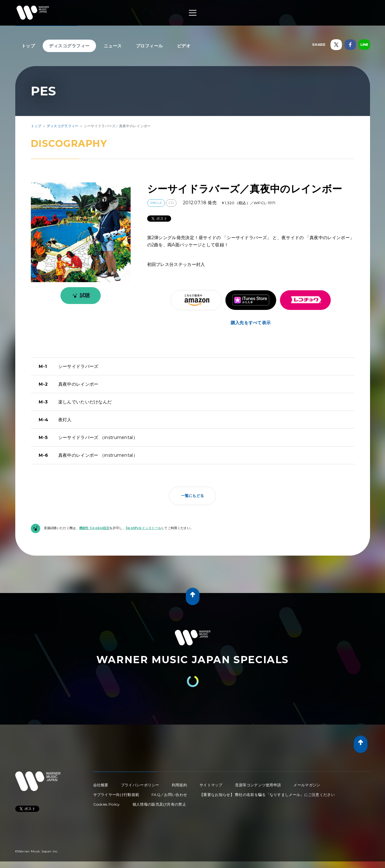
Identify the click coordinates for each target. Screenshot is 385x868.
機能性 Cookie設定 (94, 528)
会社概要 (101, 785)
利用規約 (179, 785)
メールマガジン (307, 785)
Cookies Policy (107, 804)
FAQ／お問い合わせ (169, 795)
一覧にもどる (193, 496)
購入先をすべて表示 (251, 323)
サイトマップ (211, 785)
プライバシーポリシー (140, 785)
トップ (28, 46)
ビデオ (184, 46)
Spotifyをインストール (143, 528)
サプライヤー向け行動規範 (116, 795)
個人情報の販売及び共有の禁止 (159, 804)
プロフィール (149, 46)
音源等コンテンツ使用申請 (258, 785)
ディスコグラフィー (69, 46)
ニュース (113, 46)
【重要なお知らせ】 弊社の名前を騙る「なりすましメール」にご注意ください (267, 795)
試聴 (80, 296)
